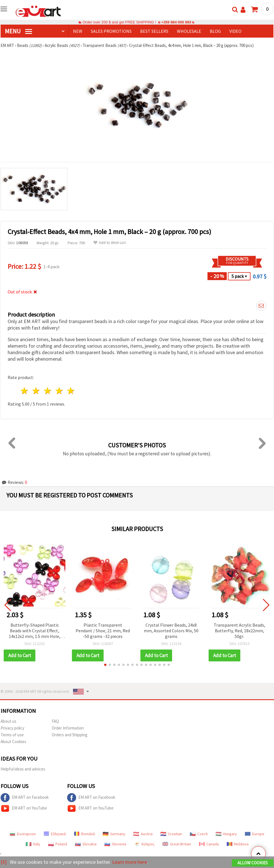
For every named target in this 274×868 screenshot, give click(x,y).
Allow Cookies (253, 863)
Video (235, 31)
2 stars (36, 391)
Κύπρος (144, 844)
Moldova (238, 844)
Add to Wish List (110, 243)
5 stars (71, 391)
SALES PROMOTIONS (111, 31)
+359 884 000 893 (176, 22)
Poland (58, 844)
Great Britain (177, 844)
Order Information (68, 728)
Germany (114, 834)
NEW (78, 31)
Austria (143, 834)
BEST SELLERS (154, 31)
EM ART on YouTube (24, 808)
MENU (18, 31)
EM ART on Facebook (25, 798)
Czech (199, 834)
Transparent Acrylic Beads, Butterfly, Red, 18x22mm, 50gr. (239, 631)
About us (8, 721)
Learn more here (129, 862)
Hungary (226, 834)
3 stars (48, 391)
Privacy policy (12, 728)
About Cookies (13, 742)
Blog (215, 31)
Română (84, 834)
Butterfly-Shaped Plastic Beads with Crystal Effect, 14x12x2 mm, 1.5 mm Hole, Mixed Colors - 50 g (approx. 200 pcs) (35, 631)
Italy (33, 844)
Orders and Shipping (70, 735)
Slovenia (115, 844)
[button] (105, 665)
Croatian (171, 834)
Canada (209, 844)
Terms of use (12, 735)
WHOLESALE (189, 31)
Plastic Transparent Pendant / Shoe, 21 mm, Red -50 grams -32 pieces (103, 631)
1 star (25, 391)
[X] (4, 862)
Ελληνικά (55, 834)
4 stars (59, 391)
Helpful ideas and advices (23, 769)
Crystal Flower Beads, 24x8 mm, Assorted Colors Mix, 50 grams (171, 631)
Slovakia (86, 844)
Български (23, 834)
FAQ (55, 721)
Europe (255, 834)
